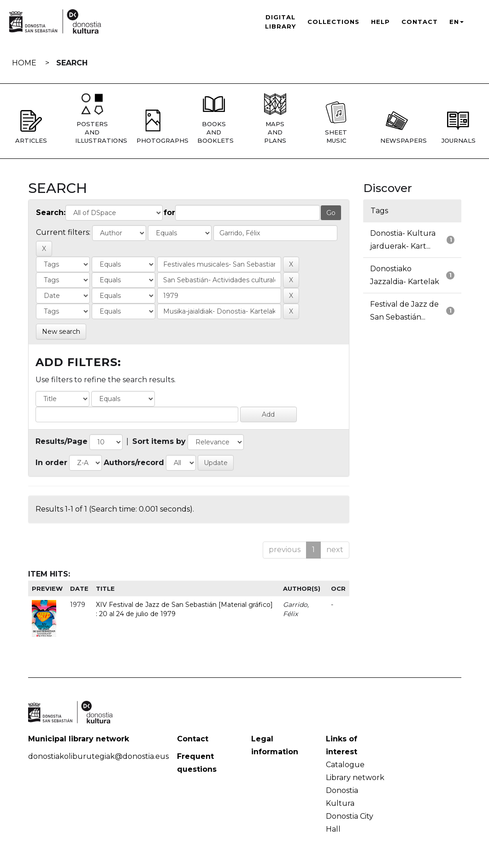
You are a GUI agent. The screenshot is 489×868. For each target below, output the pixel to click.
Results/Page (62, 441)
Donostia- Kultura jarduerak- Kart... (403, 240)
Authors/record (134, 463)
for (169, 213)
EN (457, 22)
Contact (420, 22)
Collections (333, 22)
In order (51, 463)
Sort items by (159, 441)
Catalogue (345, 765)
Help (380, 22)
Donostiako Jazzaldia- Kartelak (405, 275)
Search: (51, 213)
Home (24, 63)
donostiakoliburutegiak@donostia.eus (98, 756)
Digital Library (280, 22)
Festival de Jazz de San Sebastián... (404, 311)
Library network (355, 778)
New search (61, 332)
